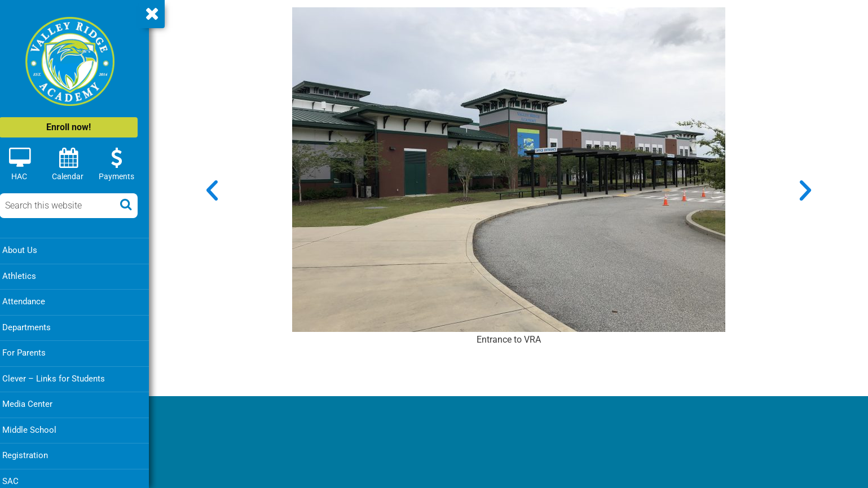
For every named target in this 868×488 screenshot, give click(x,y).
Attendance (33, 301)
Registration (34, 453)
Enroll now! (78, 127)
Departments (36, 326)
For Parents (33, 352)
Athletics (28, 276)
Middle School (38, 428)
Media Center (36, 402)
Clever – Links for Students (63, 377)
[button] (217, 189)
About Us (29, 250)
